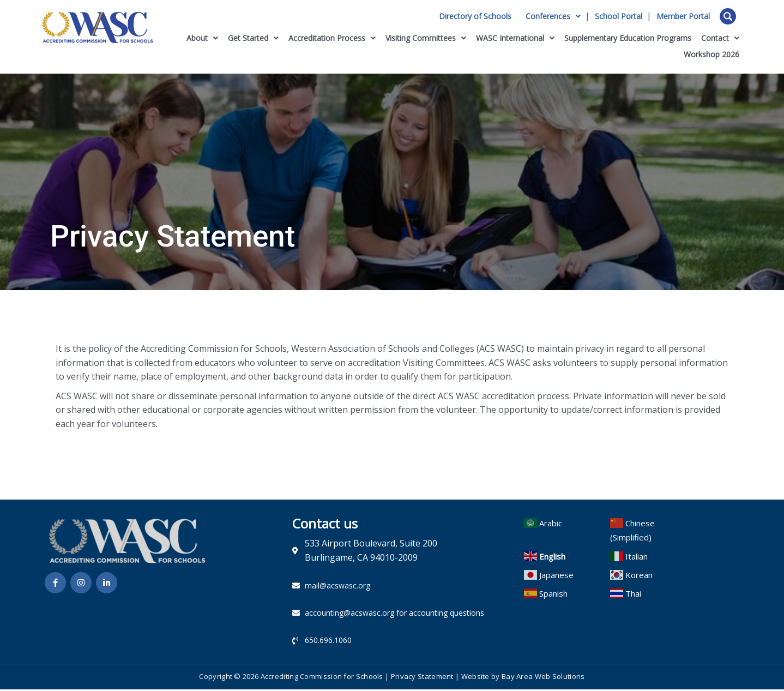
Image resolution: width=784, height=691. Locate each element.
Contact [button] (720, 38)
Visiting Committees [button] (426, 38)
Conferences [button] (553, 16)
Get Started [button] (253, 38)
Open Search (728, 16)
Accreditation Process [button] (332, 38)
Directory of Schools (475, 16)
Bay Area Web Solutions (543, 678)
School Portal (619, 16)
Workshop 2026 (711, 54)
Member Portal (683, 16)
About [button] (202, 38)
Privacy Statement (422, 678)
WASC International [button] (515, 38)
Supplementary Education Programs (628, 38)
